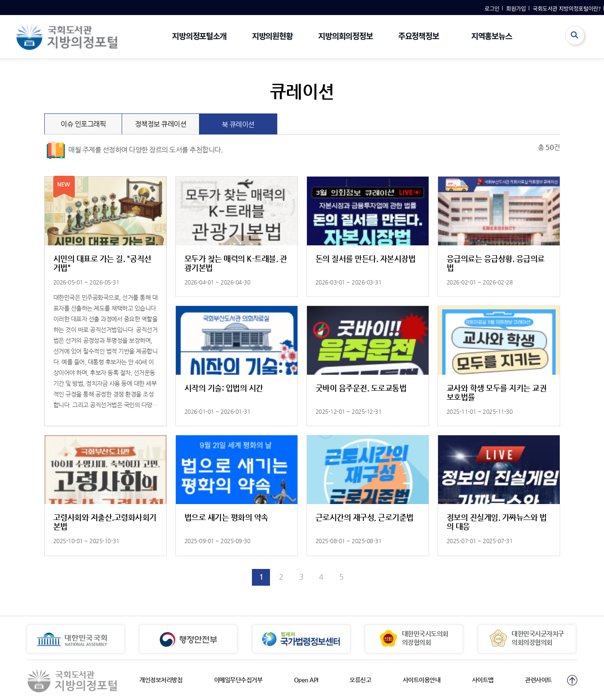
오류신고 (360, 680)
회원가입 (516, 8)
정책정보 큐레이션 (167, 121)
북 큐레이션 (250, 121)
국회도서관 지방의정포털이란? (567, 8)
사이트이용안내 (422, 680)
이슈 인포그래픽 (92, 121)
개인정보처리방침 (161, 680)
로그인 (492, 8)
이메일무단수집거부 (238, 680)
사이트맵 (483, 680)
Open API (306, 680)
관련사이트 (538, 680)
